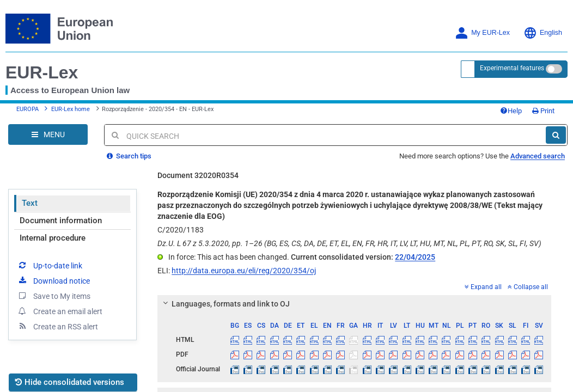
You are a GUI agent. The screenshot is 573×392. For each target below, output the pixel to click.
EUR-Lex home (71, 109)
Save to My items (54, 296)
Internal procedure (53, 238)
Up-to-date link (50, 265)
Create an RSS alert (57, 326)
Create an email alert (60, 311)
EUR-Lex (42, 72)
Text (30, 203)
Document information (61, 220)
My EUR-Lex (482, 33)
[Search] (556, 135)
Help (511, 111)
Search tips (129, 156)
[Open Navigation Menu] (48, 134)
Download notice (53, 280)
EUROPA (28, 109)
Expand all (483, 287)
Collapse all (528, 287)
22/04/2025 (415, 257)
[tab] (354, 304)
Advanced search (538, 156)
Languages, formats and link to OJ (225, 304)
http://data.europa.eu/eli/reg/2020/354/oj (244, 271)
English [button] (543, 33)
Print (543, 111)
